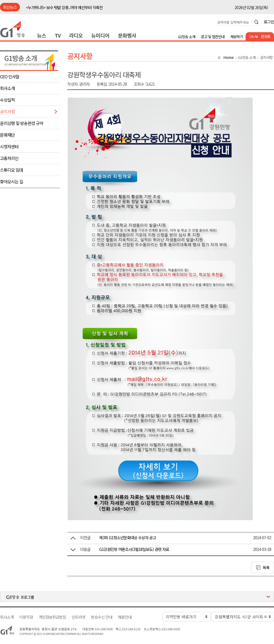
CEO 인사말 (10, 76)
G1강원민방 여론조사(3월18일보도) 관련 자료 (134, 549)
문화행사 (127, 35)
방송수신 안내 (102, 617)
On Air (254, 36)
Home (229, 58)
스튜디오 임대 (12, 170)
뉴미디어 (100, 35)
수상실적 (7, 100)
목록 (266, 567)
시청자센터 (9, 146)
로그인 (269, 22)
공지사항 (7, 111)
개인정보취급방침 (52, 617)
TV (58, 35)
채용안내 (125, 617)
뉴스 (41, 35)
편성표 (266, 36)
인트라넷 (78, 617)
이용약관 (26, 617)
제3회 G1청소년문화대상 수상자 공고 (128, 538)
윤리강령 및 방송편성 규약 (22, 123)
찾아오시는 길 (12, 181)
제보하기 (236, 37)
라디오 (76, 35)
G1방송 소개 (187, 37)
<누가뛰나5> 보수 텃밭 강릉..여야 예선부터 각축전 (64, 7)
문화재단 (7, 135)
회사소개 (7, 88)
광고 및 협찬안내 (213, 37)
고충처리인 (9, 158)
